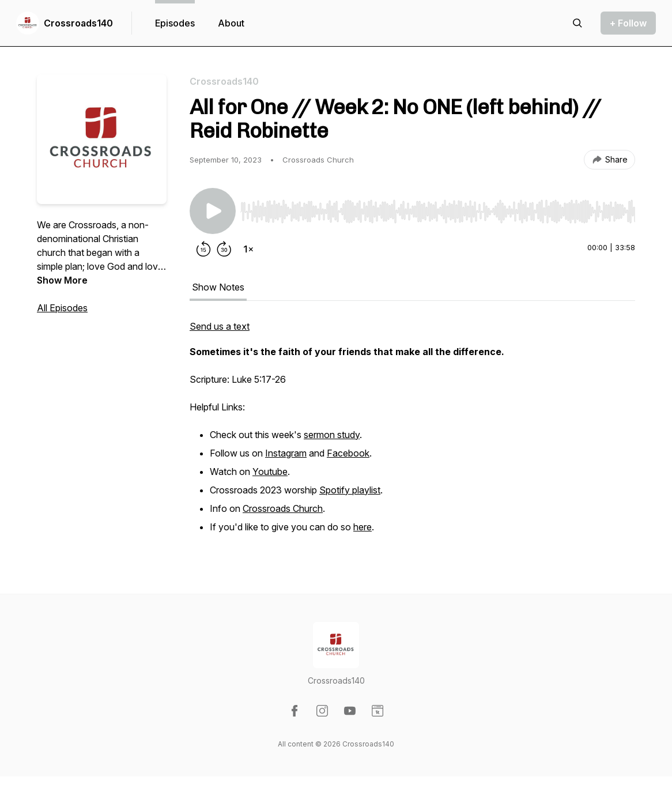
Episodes (175, 23)
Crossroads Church (283, 508)
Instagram (286, 453)
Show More (62, 280)
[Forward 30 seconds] (224, 249)
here (363, 527)
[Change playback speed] (248, 249)
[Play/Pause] (213, 211)
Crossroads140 (78, 23)
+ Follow (628, 23)
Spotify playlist (350, 490)
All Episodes (62, 308)
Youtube (270, 472)
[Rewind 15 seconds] (203, 249)
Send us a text (220, 326)
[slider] (438, 212)
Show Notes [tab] (218, 287)
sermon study (332, 435)
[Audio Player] (438, 208)
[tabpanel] (412, 433)
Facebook (348, 453)
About (231, 23)
